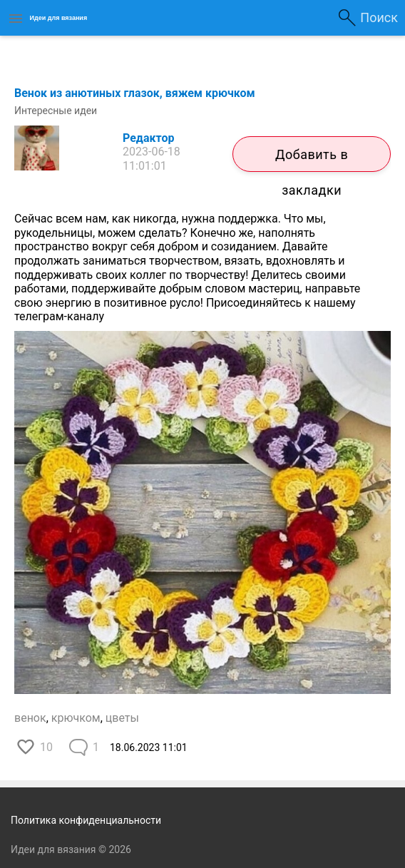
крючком (76, 718)
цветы (122, 718)
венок (30, 718)
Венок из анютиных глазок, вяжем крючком (135, 93)
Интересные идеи (56, 111)
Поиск (379, 17)
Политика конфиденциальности (86, 820)
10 (46, 747)
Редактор (148, 138)
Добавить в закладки (312, 159)
